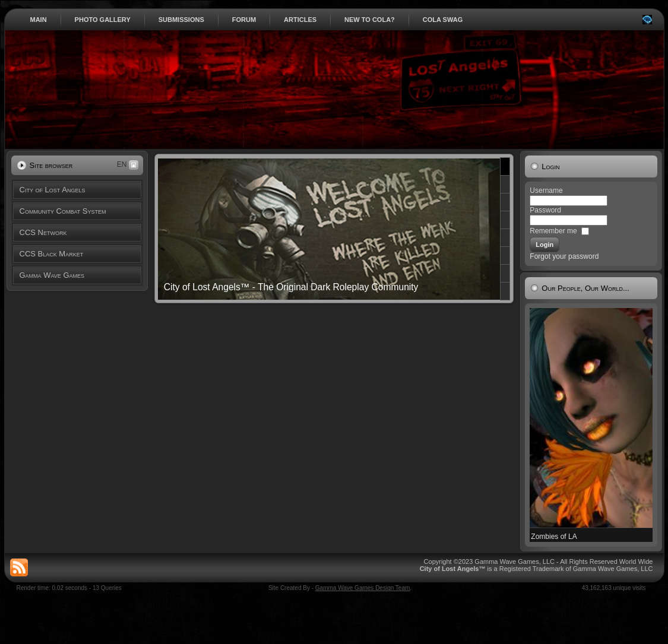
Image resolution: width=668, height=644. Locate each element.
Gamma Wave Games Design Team (363, 588)
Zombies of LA (554, 537)
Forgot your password (564, 256)
